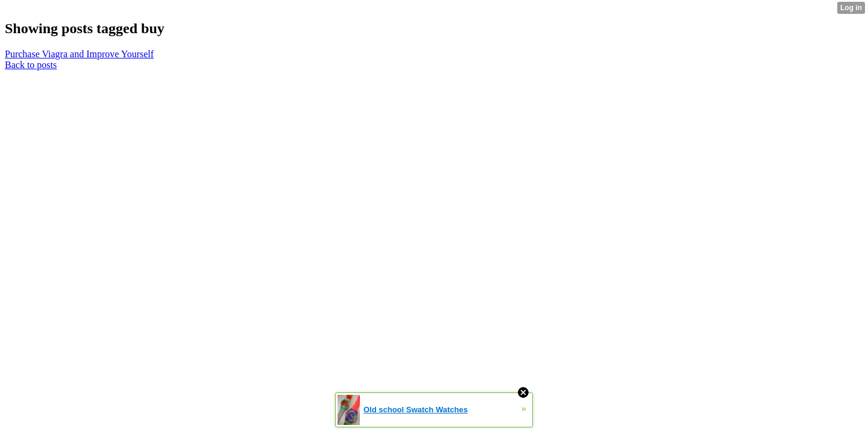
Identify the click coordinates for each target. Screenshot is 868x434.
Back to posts (31, 65)
